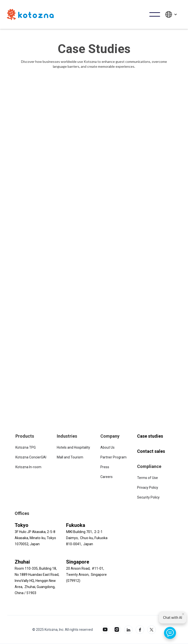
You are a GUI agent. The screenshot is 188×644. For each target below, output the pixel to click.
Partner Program (113, 457)
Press (105, 467)
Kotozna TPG (26, 447)
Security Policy (148, 497)
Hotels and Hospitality (73, 447)
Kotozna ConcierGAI (31, 457)
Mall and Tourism (70, 457)
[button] (155, 14)
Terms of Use (147, 478)
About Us (107, 447)
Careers (106, 477)
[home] (30, 14)
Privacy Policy (148, 488)
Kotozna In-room (28, 467)
